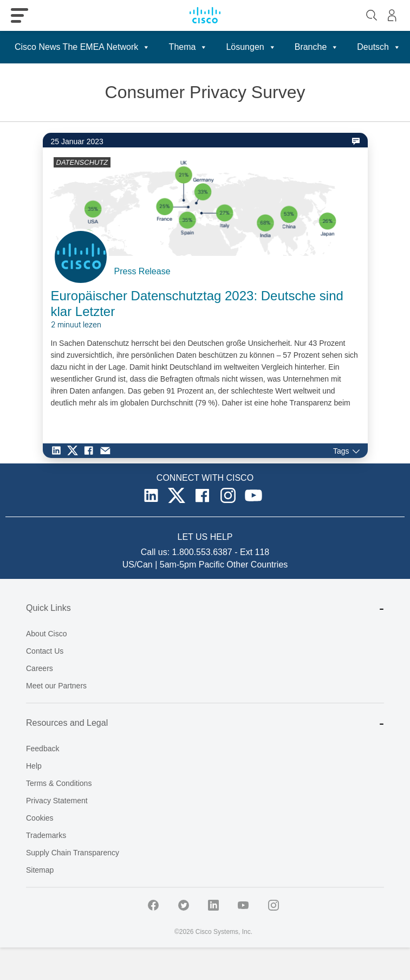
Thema (188, 47)
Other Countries (257, 565)
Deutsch (379, 47)
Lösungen (251, 47)
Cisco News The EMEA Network (82, 47)
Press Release (142, 271)
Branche (317, 47)
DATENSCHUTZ (82, 162)
